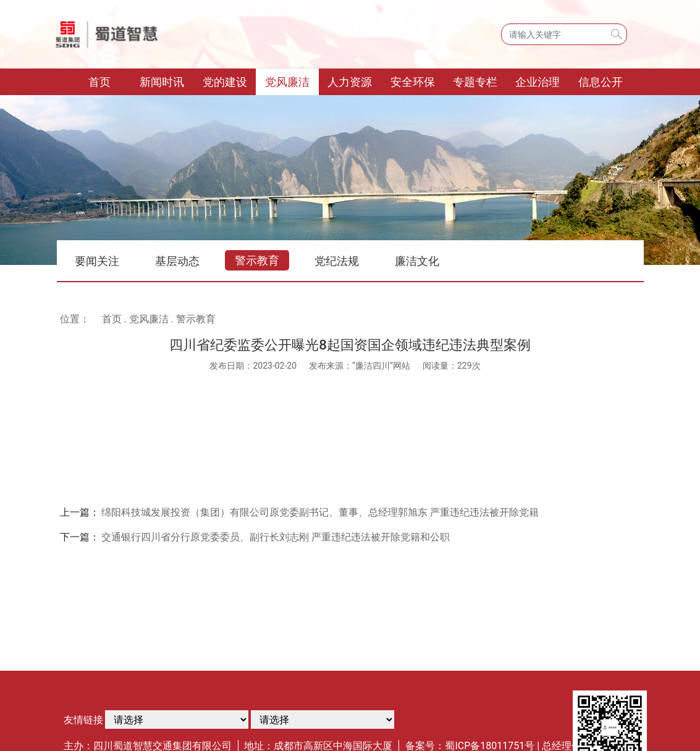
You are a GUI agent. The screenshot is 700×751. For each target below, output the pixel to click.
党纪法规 (337, 261)
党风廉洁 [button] (287, 82)
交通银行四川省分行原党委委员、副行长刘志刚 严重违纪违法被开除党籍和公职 (276, 537)
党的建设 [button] (225, 82)
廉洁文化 (417, 261)
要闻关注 (97, 261)
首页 (110, 81)
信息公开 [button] (601, 82)
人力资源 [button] (350, 82)
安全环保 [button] (413, 82)
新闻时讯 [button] (162, 82)
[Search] (564, 34)
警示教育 (257, 260)
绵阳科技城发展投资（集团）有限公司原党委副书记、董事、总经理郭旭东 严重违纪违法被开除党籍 (320, 512)
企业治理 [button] (538, 82)
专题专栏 (475, 82)
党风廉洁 (149, 319)
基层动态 (177, 261)
